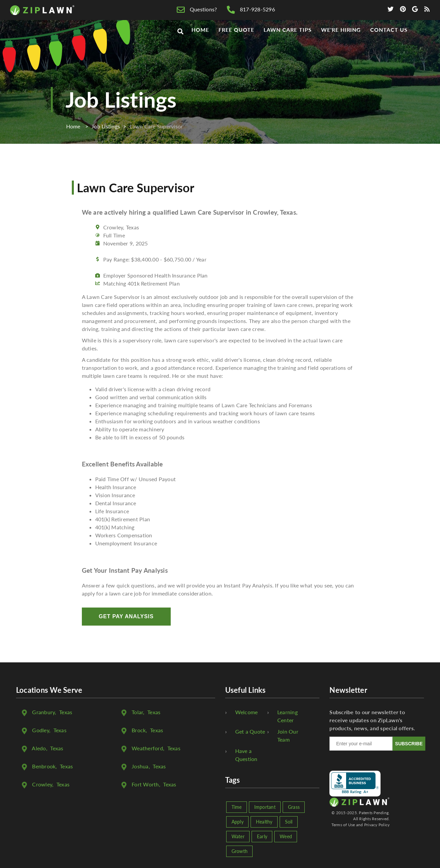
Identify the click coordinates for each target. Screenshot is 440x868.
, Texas (52, 712)
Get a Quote (250, 731)
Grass (294, 807)
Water (238, 836)
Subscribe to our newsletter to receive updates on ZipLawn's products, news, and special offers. (372, 720)
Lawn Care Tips (287, 41)
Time (237, 807)
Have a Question (246, 755)
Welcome (247, 712)
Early (262, 836)
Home (200, 41)
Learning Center (287, 716)
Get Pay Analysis (126, 616)
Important (265, 807)
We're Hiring (341, 41)
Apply (238, 822)
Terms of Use (343, 825)
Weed (286, 836)
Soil (289, 822)
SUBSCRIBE (409, 744)
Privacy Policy (377, 825)
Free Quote (237, 41)
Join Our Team (288, 735)
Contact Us (389, 41)
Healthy (264, 822)
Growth (240, 851)
